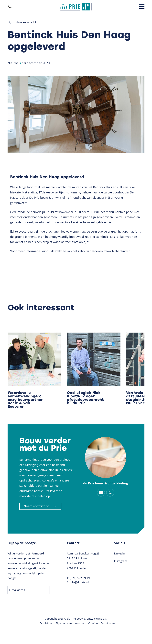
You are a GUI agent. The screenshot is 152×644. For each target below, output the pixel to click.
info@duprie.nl (79, 582)
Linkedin (119, 553)
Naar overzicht (22, 22)
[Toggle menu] (142, 7)
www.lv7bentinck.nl (118, 251)
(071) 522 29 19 (80, 578)
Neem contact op (40, 506)
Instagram (121, 561)
